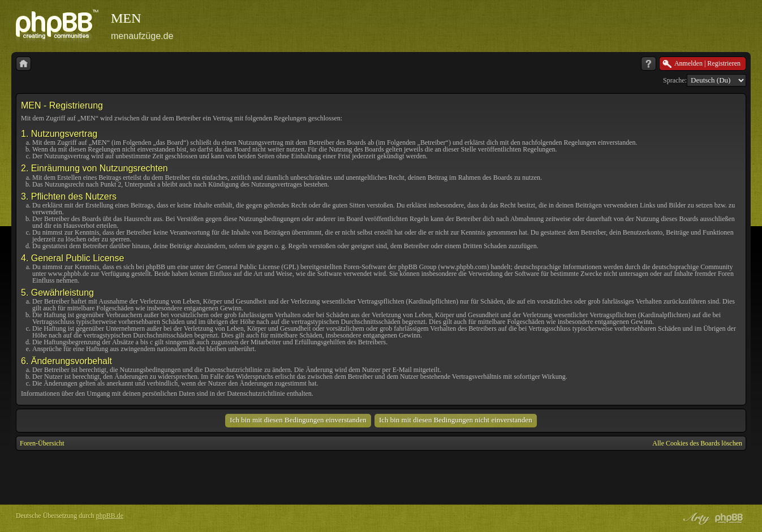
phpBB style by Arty (695, 518)
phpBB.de (110, 516)
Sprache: (675, 80)
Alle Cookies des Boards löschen (697, 443)
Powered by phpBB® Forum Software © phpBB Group (729, 518)
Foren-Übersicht (42, 443)
